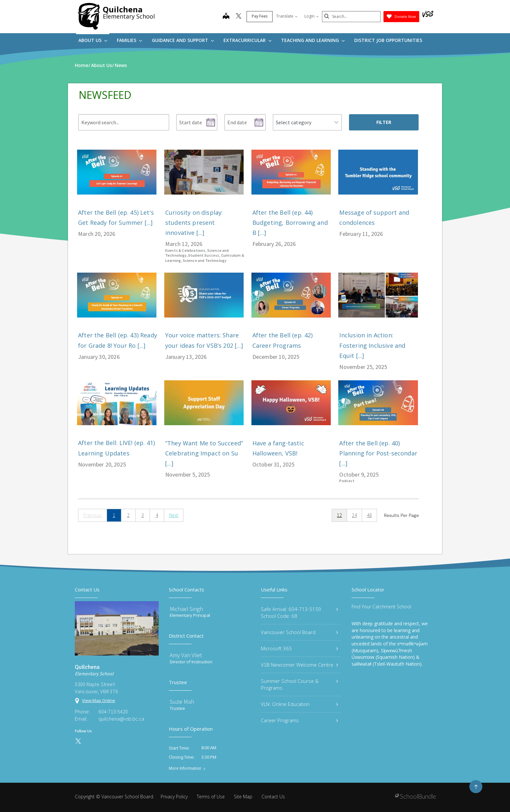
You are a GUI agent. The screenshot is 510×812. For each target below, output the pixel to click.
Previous (93, 515)
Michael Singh (186, 609)
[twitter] (239, 17)
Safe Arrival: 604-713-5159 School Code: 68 (299, 612)
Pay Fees (260, 16)
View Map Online (99, 700)
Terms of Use (211, 797)
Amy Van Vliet (186, 655)
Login (312, 16)
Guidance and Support (183, 40)
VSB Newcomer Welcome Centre (299, 665)
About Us (93, 40)
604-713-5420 (113, 711)
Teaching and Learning (313, 40)
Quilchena (123, 9)
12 (339, 515)
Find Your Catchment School (381, 607)
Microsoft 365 (299, 648)
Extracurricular (248, 40)
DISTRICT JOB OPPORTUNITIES (388, 40)
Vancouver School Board (299, 632)
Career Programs (299, 720)
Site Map (243, 797)
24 (354, 515)
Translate (287, 16)
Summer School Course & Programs (299, 684)
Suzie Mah (182, 702)
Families (129, 40)
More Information (185, 768)
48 (369, 515)
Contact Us (273, 797)
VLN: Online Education (299, 704)
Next (174, 515)
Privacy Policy (174, 797)
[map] (226, 17)
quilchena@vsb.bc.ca (121, 719)
